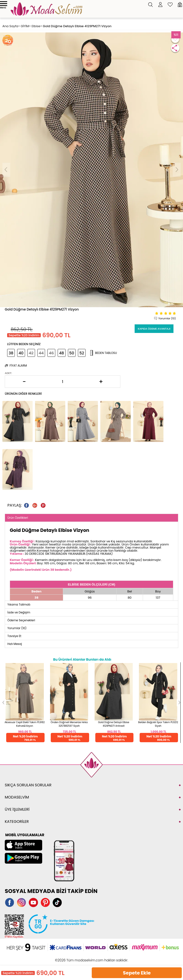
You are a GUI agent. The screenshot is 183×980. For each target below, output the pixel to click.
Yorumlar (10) (167, 318)
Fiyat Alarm (18, 366)
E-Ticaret (77, 958)
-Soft (65, 958)
